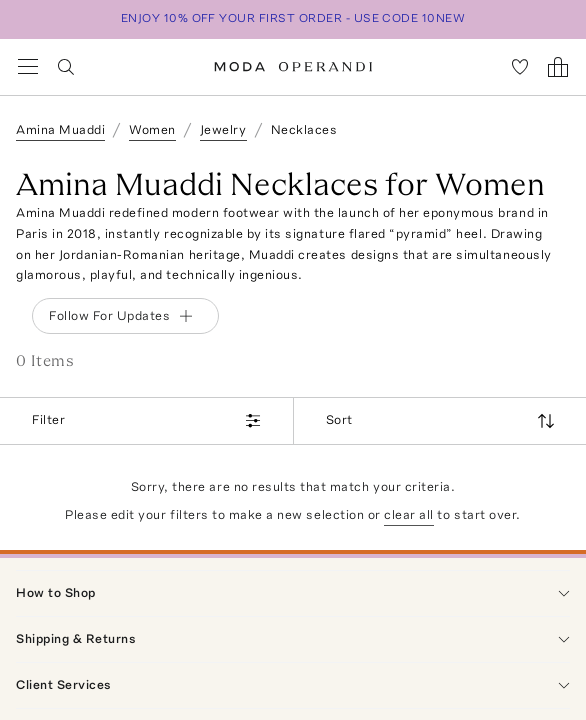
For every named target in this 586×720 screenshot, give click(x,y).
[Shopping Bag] (558, 67)
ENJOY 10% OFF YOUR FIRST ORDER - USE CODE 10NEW (293, 18)
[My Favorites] (520, 67)
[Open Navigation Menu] (28, 67)
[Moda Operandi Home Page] (293, 67)
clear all (409, 514)
